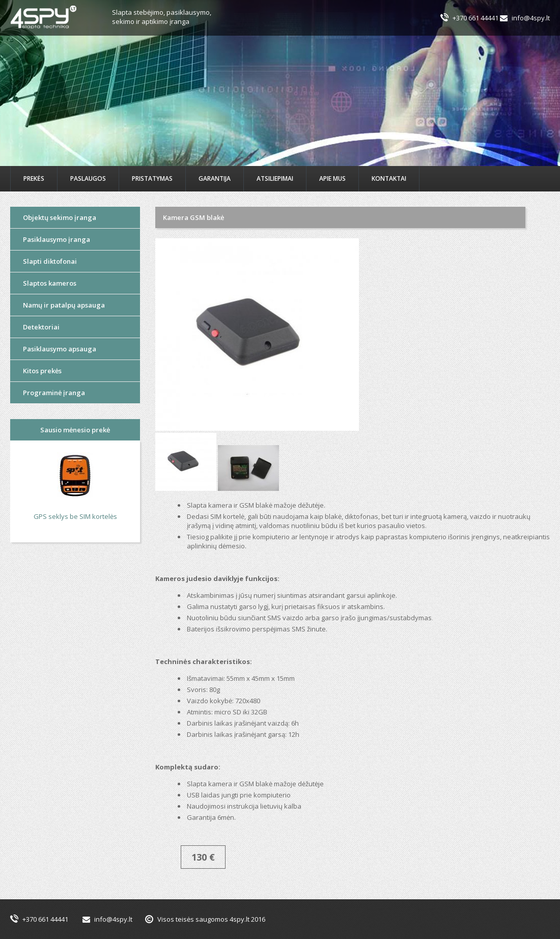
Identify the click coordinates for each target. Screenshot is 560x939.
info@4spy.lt (531, 18)
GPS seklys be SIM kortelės (75, 516)
